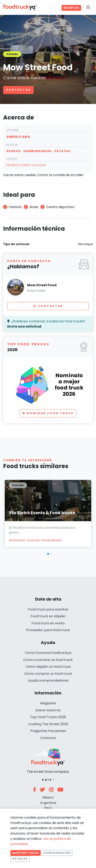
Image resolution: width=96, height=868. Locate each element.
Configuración (57, 853)
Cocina (13, 130)
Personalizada (51, 540)
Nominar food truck (48, 413)
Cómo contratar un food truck (48, 660)
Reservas (71, 8)
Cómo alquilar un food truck (48, 667)
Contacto (48, 738)
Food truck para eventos (48, 609)
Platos (12, 145)
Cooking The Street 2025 (48, 724)
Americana (17, 540)
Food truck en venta (48, 623)
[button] (48, 554)
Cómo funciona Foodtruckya (48, 653)
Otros (12, 159)
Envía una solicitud (24, 326)
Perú (48, 808)
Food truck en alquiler (48, 616)
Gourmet (33, 540)
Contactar (18, 90)
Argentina (48, 803)
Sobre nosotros (48, 710)
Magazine (48, 703)
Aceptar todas (26, 853)
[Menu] (88, 7)
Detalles (20, 859)
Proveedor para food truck (48, 630)
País (47, 780)
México (48, 797)
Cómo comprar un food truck (48, 674)
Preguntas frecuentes (48, 731)
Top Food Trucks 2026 (48, 717)
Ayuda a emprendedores (48, 680)
